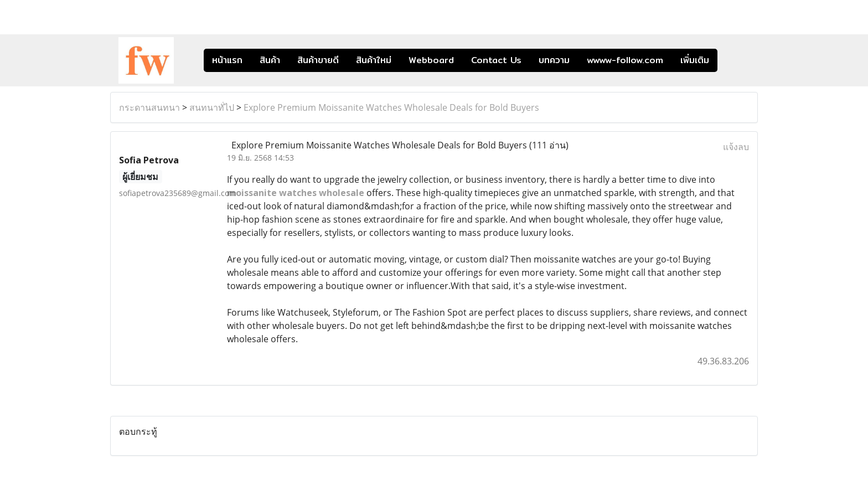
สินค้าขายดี (318, 60)
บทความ (554, 60)
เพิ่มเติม (695, 60)
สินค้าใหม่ (374, 60)
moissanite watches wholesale (296, 193)
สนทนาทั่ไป (212, 107)
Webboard (431, 60)
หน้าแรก (227, 60)
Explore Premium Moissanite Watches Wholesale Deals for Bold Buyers (391, 107)
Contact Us (496, 60)
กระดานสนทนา (149, 107)
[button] (734, 60)
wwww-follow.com (625, 60)
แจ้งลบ (736, 147)
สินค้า (270, 60)
